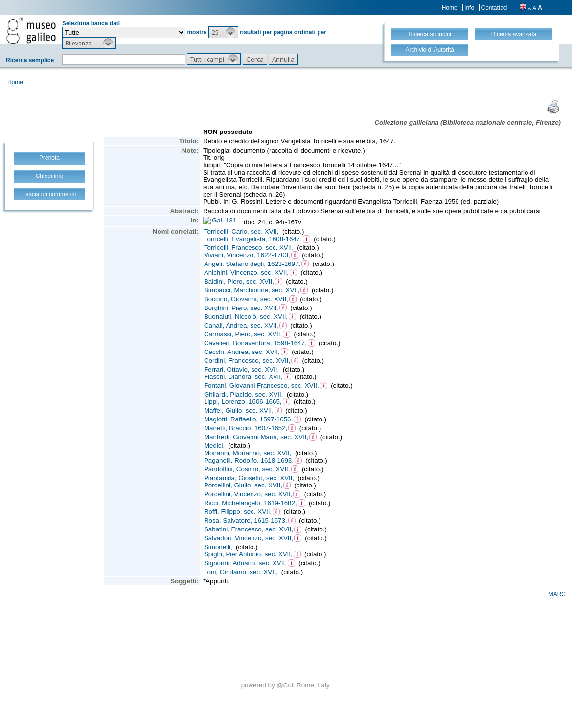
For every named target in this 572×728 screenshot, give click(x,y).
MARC (557, 594)
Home (450, 8)
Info (469, 8)
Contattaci (494, 8)
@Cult (286, 685)
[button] (223, 32)
